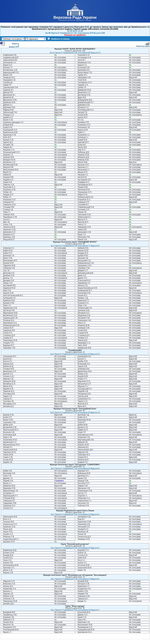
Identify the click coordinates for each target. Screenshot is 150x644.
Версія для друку (143, 46)
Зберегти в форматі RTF (10, 45)
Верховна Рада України (75, 17)
